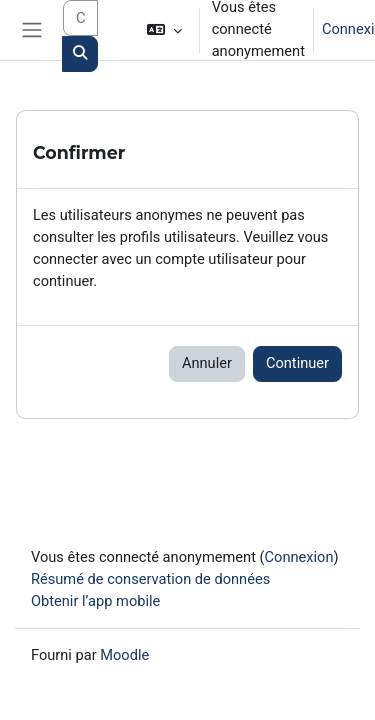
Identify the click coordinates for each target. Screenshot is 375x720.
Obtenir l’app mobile (95, 601)
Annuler (207, 363)
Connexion (299, 557)
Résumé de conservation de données (150, 579)
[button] (163, 30)
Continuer (297, 363)
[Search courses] (80, 18)
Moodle (124, 655)
